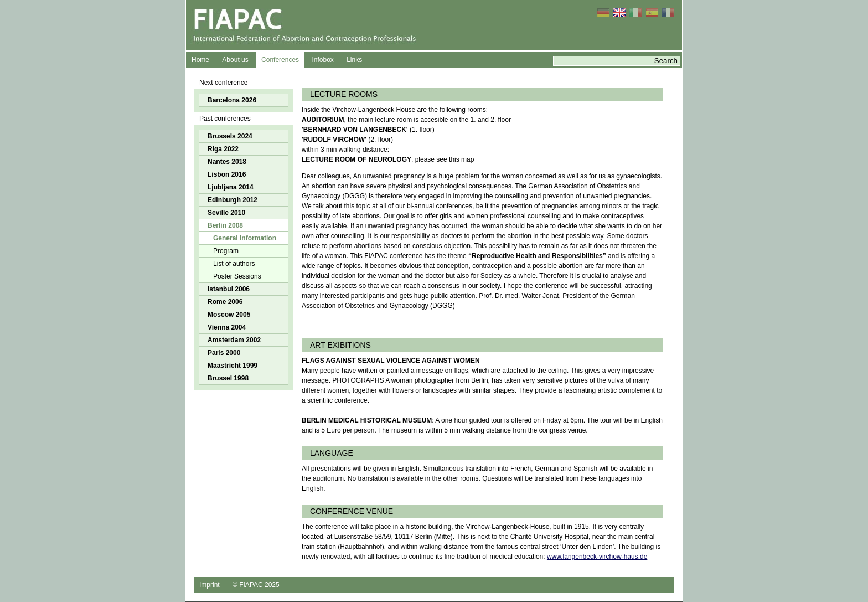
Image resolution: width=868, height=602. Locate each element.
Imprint (210, 585)
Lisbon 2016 (227, 174)
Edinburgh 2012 (232, 200)
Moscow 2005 (229, 315)
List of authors (234, 264)
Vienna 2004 (227, 327)
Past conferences (225, 119)
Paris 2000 (224, 353)
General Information (245, 238)
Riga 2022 (223, 149)
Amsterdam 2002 (234, 340)
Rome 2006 (225, 302)
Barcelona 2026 (232, 100)
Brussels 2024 (230, 136)
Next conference (223, 83)
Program (226, 251)
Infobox (322, 60)
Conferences (280, 60)
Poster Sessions (237, 276)
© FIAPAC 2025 (256, 585)
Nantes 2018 (227, 162)
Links (354, 60)
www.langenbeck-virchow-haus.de (597, 557)
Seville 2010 (226, 213)
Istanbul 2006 (229, 289)
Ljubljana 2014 (231, 187)
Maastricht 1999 (232, 366)
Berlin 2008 (225, 225)
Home (200, 60)
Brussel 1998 (228, 378)
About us (235, 60)
